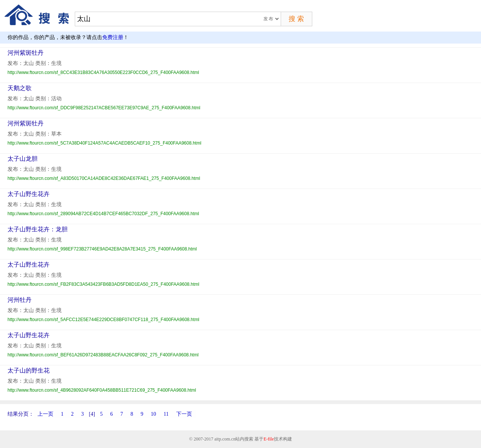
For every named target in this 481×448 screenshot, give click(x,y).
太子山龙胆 (23, 159)
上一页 (45, 414)
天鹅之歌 (20, 88)
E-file (268, 439)
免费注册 (113, 37)
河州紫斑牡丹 (26, 53)
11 (166, 414)
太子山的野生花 (29, 370)
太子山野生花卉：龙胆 (38, 229)
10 (153, 414)
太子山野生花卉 (29, 194)
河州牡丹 (20, 300)
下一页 (184, 414)
